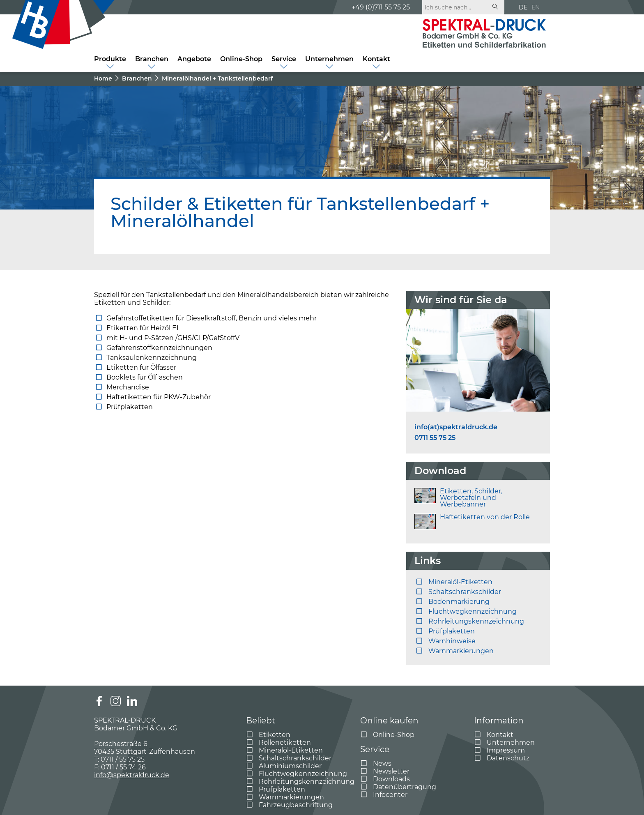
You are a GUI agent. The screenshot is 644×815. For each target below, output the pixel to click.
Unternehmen (329, 59)
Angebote (194, 59)
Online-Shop (241, 59)
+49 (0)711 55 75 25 (381, 7)
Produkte (110, 59)
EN (536, 7)
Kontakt (376, 59)
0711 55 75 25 (435, 438)
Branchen (152, 59)
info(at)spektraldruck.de (456, 427)
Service (284, 59)
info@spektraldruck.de (132, 775)
